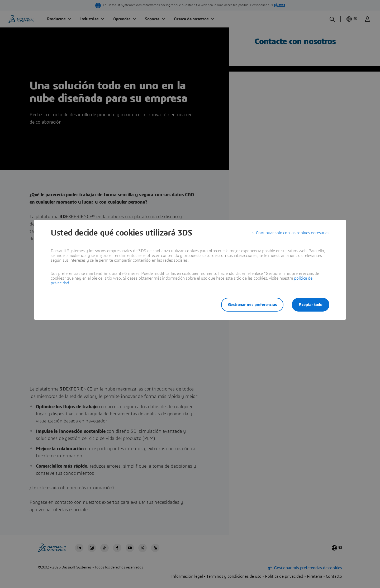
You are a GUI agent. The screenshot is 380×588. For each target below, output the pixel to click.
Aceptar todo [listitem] (311, 305)
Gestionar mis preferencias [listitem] (252, 305)
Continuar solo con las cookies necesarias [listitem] (293, 233)
